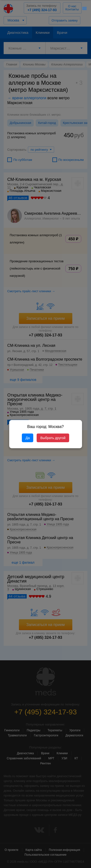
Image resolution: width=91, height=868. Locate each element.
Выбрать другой (53, 438)
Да (28, 438)
